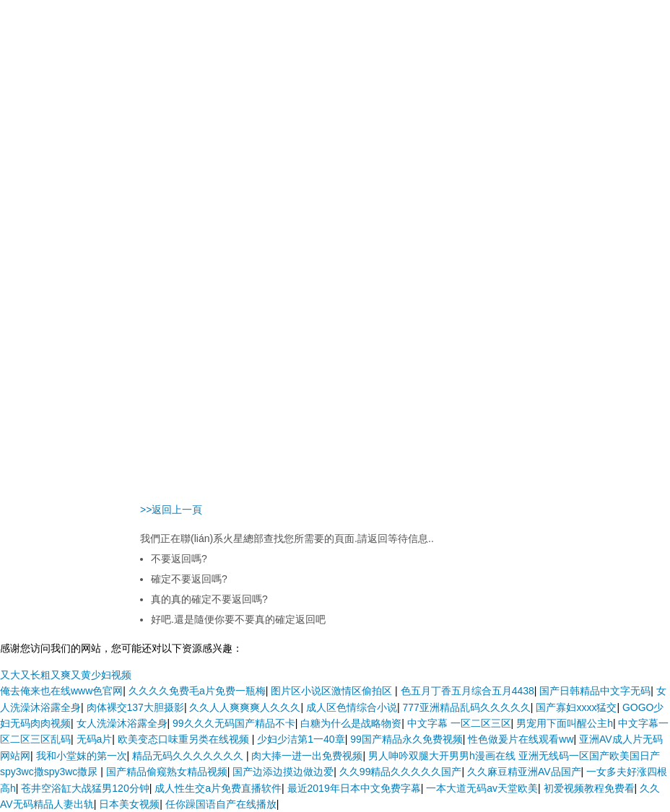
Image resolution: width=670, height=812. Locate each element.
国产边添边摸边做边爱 (283, 772)
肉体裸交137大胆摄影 (135, 707)
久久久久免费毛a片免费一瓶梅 (197, 691)
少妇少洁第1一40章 (301, 739)
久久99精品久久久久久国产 (401, 772)
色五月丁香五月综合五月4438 (467, 691)
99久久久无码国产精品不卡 (234, 723)
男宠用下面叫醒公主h (565, 723)
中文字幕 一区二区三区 (459, 723)
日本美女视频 (129, 804)
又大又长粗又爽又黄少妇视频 (66, 675)
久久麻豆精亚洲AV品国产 (524, 772)
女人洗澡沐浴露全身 (122, 723)
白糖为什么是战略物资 (351, 723)
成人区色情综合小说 (352, 707)
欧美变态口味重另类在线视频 (185, 739)
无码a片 (95, 739)
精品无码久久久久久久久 (189, 756)
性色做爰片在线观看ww (521, 739)
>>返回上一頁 (171, 510)
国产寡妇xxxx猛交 (576, 707)
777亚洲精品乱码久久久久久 (466, 707)
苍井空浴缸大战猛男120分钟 (85, 788)
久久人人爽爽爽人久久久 (245, 707)
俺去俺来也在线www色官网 (61, 691)
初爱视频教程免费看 (589, 788)
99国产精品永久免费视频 (406, 739)
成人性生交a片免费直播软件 (218, 788)
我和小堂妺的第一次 (82, 756)
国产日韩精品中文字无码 (595, 691)
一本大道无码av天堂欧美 (482, 788)
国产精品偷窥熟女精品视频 (167, 772)
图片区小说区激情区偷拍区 (333, 691)
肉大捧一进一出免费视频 (307, 756)
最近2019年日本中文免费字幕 (354, 788)
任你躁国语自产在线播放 (221, 804)
